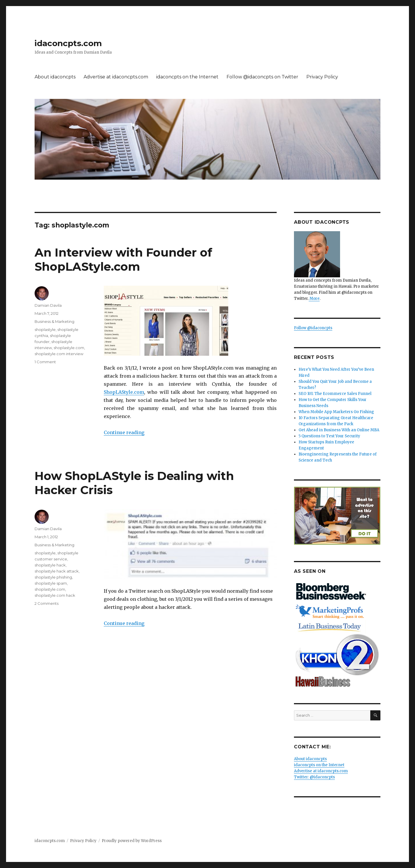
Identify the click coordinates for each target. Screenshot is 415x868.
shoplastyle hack (50, 565)
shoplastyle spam (51, 583)
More (314, 299)
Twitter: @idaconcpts (314, 777)
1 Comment (45, 362)
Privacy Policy (322, 77)
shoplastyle (45, 329)
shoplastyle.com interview (59, 354)
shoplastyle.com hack (55, 595)
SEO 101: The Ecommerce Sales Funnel (335, 394)
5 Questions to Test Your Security (329, 436)
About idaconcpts (55, 77)
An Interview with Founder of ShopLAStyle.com (123, 259)
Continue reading (124, 432)
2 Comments (47, 603)
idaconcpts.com (68, 43)
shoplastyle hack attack (57, 571)
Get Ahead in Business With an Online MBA (339, 430)
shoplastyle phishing (53, 577)
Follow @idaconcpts (313, 328)
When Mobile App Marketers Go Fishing (336, 412)
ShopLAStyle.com (124, 392)
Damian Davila (48, 305)
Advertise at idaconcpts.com (116, 77)
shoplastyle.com (69, 348)
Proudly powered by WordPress (132, 841)
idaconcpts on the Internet (187, 77)
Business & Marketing (54, 321)
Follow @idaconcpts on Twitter (262, 77)
